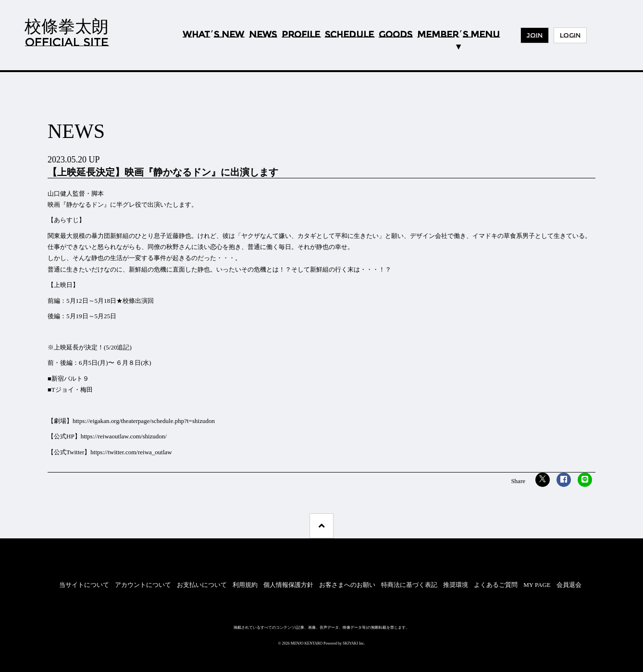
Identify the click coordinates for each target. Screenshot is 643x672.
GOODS (396, 35)
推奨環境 (456, 585)
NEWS (263, 35)
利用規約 (245, 585)
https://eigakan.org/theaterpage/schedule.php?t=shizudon (144, 421)
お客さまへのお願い (347, 585)
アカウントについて (143, 585)
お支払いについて (202, 585)
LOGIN (570, 35)
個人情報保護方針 (288, 585)
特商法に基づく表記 (409, 585)
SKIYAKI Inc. (354, 643)
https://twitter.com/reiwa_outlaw (131, 452)
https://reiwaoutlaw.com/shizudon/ (124, 436)
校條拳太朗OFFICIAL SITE (67, 32)
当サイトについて (84, 585)
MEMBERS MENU (458, 35)
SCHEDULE (349, 35)
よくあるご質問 (496, 585)
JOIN (535, 35)
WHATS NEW (213, 35)
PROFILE (301, 35)
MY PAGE (537, 585)
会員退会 (569, 585)
